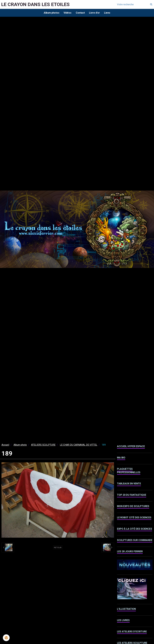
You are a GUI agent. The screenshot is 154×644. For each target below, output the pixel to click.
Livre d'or (95, 13)
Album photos (51, 13)
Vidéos (67, 13)
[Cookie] (6, 638)
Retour (58, 548)
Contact (80, 13)
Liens (108, 13)
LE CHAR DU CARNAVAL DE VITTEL (79, 445)
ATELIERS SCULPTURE (43, 445)
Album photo (20, 445)
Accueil (5, 445)
